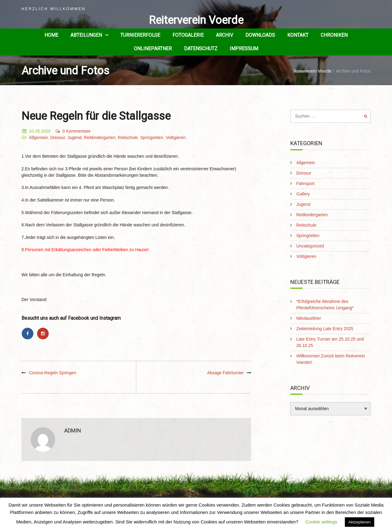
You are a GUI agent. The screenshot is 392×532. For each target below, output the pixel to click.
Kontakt (298, 35)
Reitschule (128, 138)
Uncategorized (310, 246)
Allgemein (38, 138)
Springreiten (152, 138)
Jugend (74, 138)
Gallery (303, 194)
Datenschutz (201, 49)
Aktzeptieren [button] (360, 522)
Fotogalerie (188, 35)
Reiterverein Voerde (196, 20)
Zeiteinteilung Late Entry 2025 (325, 329)
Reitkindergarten (100, 138)
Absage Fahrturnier (225, 373)
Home (51, 35)
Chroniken (334, 35)
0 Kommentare (73, 131)
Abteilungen (86, 35)
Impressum (244, 49)
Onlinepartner (153, 49)
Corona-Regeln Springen (53, 373)
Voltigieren (176, 138)
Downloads (260, 35)
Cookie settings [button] (321, 522)
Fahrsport (306, 183)
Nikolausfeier (309, 318)
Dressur (58, 138)
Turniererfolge (140, 35)
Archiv (224, 35)
